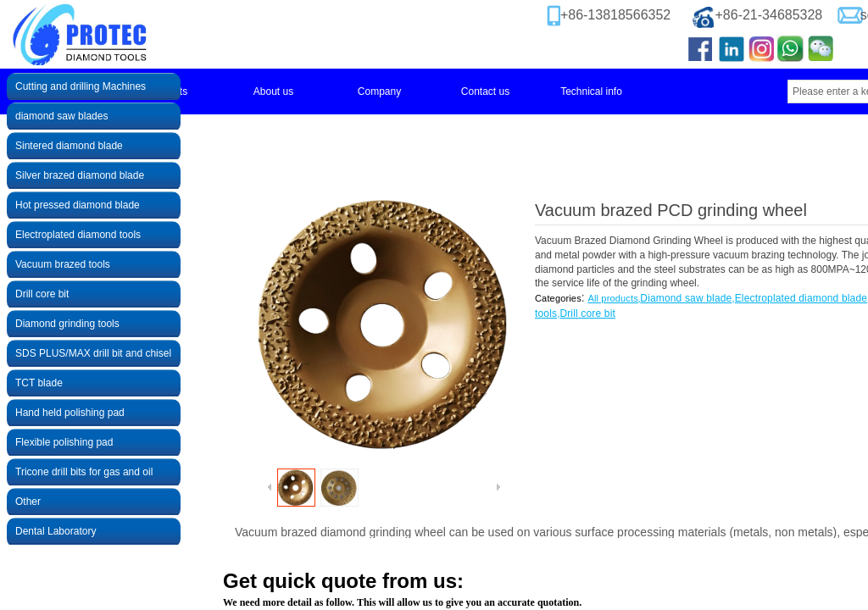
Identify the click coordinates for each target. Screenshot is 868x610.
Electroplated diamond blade (801, 298)
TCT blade (39, 383)
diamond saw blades (61, 116)
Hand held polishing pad (70, 413)
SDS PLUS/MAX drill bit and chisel (93, 353)
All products (612, 298)
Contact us (485, 91)
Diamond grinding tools (67, 324)
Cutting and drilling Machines (81, 86)
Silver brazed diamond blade (80, 175)
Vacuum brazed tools (63, 264)
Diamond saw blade (686, 298)
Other (28, 502)
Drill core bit (587, 313)
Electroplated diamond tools (78, 235)
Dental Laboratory (56, 531)
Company (379, 91)
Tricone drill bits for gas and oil (84, 472)
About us (273, 91)
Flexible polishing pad (64, 442)
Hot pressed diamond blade (78, 205)
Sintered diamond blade (69, 146)
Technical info (591, 91)
